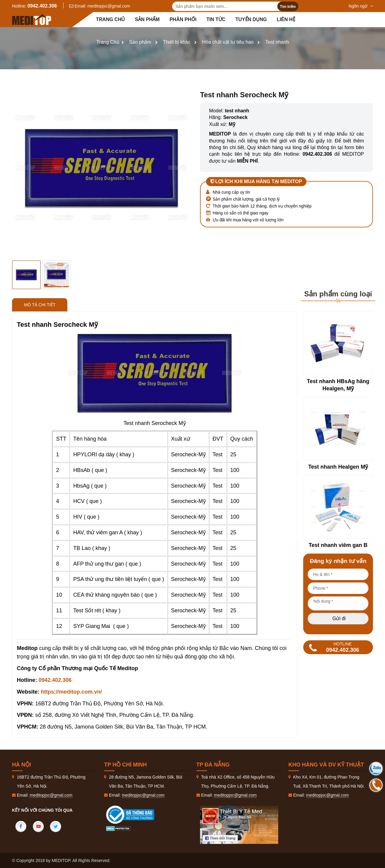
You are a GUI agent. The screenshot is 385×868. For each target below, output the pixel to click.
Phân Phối (183, 19)
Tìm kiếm (288, 7)
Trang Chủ (108, 42)
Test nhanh (277, 42)
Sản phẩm (147, 19)
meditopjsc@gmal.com (109, 6)
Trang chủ (110, 19)
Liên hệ (286, 19)
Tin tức (216, 19)
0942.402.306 (42, 6)
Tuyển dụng (251, 19)
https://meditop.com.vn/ (71, 692)
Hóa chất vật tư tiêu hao (228, 42)
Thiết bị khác (177, 42)
